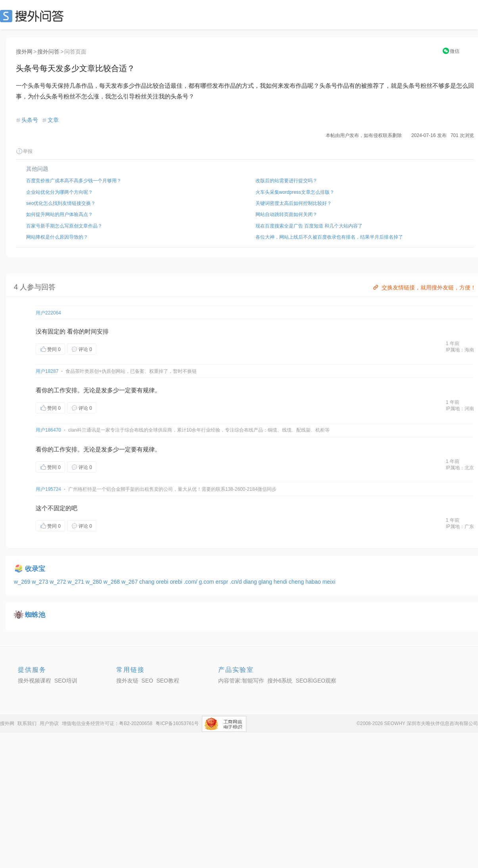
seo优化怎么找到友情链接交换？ (61, 203)
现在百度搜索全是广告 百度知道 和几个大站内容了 (309, 226)
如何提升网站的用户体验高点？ (60, 214)
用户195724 (48, 489)
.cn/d (236, 582)
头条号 (30, 120)
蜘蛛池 (35, 615)
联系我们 (27, 723)
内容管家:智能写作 (241, 681)
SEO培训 (66, 681)
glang (266, 582)
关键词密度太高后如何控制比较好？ (294, 203)
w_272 (59, 582)
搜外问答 (48, 52)
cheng (297, 582)
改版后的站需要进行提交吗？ (286, 181)
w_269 (23, 582)
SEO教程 (168, 681)
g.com (207, 582)
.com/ (191, 582)
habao (314, 582)
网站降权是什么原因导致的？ (57, 237)
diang (251, 582)
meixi (329, 582)
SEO (34, 16)
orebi (163, 582)
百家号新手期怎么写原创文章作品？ (64, 226)
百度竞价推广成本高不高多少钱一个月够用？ (74, 181)
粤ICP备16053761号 (177, 723)
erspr (223, 582)
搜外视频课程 (35, 681)
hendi (281, 582)
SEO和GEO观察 (316, 681)
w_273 (41, 582)
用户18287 (47, 371)
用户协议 (49, 723)
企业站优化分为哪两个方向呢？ (60, 192)
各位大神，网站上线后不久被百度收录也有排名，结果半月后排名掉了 (329, 237)
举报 (24, 151)
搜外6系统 (280, 681)
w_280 (95, 582)
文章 (53, 120)
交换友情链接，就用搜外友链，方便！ (424, 287)
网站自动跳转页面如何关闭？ (286, 214)
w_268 (112, 582)
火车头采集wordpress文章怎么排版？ (295, 192)
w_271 (76, 582)
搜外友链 (127, 681)
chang (148, 582)
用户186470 (48, 430)
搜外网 (24, 52)
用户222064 (48, 313)
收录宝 (35, 569)
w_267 (130, 582)
